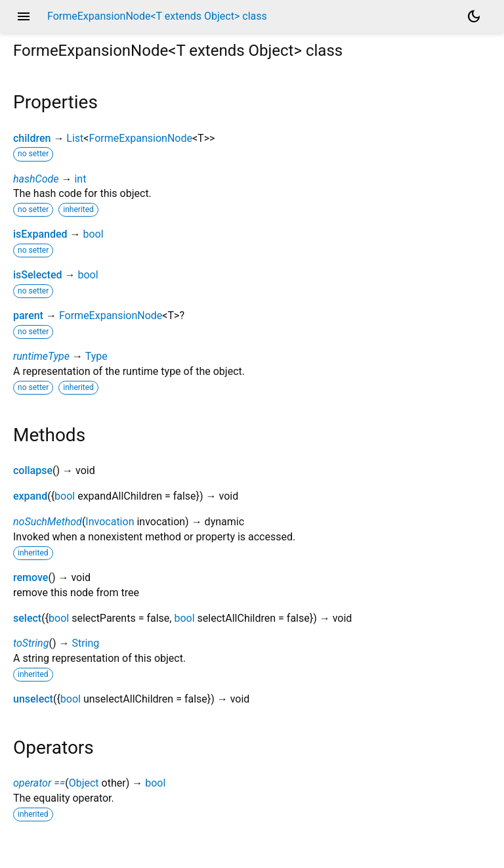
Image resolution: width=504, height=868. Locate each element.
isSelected (37, 275)
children (32, 138)
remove (31, 577)
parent (28, 315)
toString (31, 643)
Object (84, 783)
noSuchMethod (48, 522)
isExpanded (40, 234)
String (85, 643)
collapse (33, 470)
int (80, 179)
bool (93, 234)
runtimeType (41, 356)
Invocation (110, 522)
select (27, 618)
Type (96, 356)
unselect (33, 699)
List (75, 138)
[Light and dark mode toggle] (474, 16)
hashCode (36, 179)
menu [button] (24, 16)
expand (30, 496)
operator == (39, 783)
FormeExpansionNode (140, 138)
